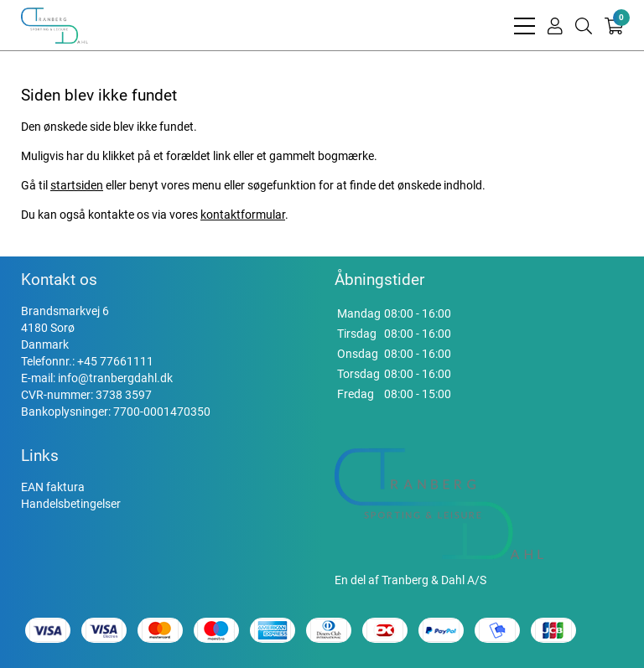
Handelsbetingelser (71, 504)
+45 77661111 (115, 361)
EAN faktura (53, 487)
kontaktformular (243, 215)
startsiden (77, 185)
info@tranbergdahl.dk (115, 378)
